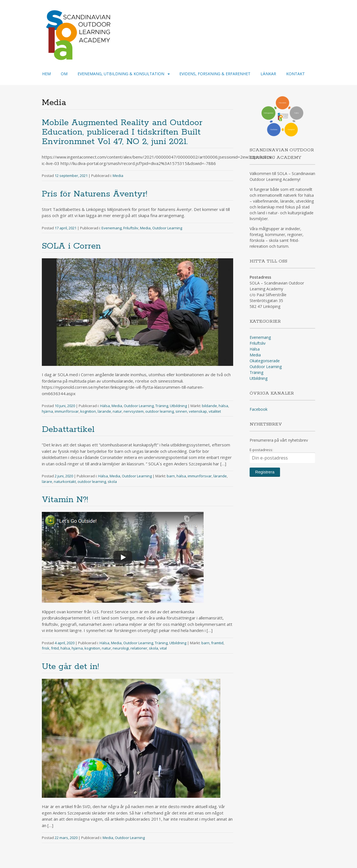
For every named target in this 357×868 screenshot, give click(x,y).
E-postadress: (282, 455)
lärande (104, 411)
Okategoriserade (265, 361)
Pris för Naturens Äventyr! (95, 194)
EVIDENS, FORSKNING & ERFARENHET (215, 74)
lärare (47, 482)
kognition (88, 411)
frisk (46, 648)
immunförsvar (67, 411)
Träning (162, 406)
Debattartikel (68, 430)
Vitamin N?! (65, 500)
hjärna (47, 411)
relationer (139, 648)
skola (112, 482)
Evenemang (112, 228)
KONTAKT (296, 74)
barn (171, 476)
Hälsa (105, 406)
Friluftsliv (131, 228)
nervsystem (134, 411)
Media (118, 176)
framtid (217, 643)
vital (163, 648)
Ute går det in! (70, 667)
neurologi (121, 648)
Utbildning (178, 406)
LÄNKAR (268, 74)
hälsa (223, 406)
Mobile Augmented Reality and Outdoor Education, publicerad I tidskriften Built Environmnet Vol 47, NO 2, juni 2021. (122, 132)
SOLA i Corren (71, 246)
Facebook (259, 409)
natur (117, 411)
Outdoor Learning (167, 228)
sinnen (181, 411)
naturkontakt (65, 482)
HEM (46, 74)
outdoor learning (160, 411)
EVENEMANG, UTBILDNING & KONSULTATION (121, 74)
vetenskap (198, 411)
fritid (55, 648)
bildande (209, 406)
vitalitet (215, 411)
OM (64, 74)
